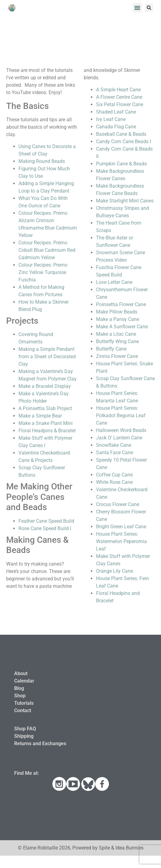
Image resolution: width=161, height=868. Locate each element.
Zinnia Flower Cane (117, 356)
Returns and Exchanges (40, 743)
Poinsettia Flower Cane (121, 304)
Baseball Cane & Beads (121, 134)
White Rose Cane (114, 482)
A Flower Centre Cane (119, 97)
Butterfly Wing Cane (117, 341)
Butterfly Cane (111, 349)
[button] (137, 8)
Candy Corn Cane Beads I (123, 141)
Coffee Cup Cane (114, 475)
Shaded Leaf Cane (116, 112)
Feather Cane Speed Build (46, 521)
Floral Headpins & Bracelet (47, 431)
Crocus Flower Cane (118, 504)
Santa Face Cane (115, 453)
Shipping (24, 736)
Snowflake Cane (114, 445)
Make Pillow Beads (117, 312)
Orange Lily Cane (115, 571)
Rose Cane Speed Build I (45, 528)
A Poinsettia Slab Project (45, 408)
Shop (20, 696)
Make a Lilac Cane (116, 334)
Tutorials (24, 703)
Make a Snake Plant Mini (46, 423)
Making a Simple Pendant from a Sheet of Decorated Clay (47, 357)
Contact (23, 710)
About (21, 673)
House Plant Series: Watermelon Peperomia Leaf (121, 541)
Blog (19, 688)
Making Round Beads (42, 161)
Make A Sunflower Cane (122, 327)
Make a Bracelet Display (45, 386)
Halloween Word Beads (121, 430)
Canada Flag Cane (116, 127)
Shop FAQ (25, 729)
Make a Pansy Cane (118, 319)
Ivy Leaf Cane (111, 119)
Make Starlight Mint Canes (125, 201)
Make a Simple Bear (40, 416)
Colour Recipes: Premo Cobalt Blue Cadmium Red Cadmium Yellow (47, 250)
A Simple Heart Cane (118, 90)
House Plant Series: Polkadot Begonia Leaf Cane (121, 415)
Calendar (24, 681)
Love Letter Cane (114, 282)
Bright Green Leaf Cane (121, 527)
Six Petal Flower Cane (120, 104)
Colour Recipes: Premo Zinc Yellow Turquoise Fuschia (43, 272)
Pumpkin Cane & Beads (121, 164)
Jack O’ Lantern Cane (119, 438)
